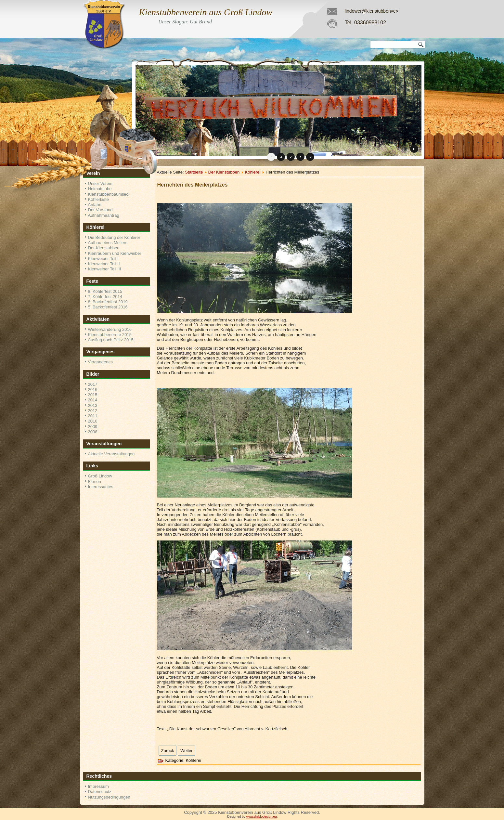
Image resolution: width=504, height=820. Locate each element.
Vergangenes (101, 362)
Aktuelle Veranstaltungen (111, 454)
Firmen (95, 482)
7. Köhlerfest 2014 (105, 297)
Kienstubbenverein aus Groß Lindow (206, 12)
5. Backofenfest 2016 (108, 307)
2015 (93, 395)
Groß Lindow (100, 476)
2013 (93, 405)
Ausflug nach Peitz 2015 (111, 340)
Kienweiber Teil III (105, 269)
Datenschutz (100, 792)
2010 (93, 421)
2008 (93, 432)
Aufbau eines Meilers (108, 243)
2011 (93, 416)
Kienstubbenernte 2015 (110, 335)
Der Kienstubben (104, 248)
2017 (93, 384)
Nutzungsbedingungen (109, 797)
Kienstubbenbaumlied (108, 194)
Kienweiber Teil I (103, 259)
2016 (93, 390)
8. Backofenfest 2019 (108, 302)
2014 (93, 400)
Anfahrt (95, 205)
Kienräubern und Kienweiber (115, 253)
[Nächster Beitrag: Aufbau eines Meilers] (186, 751)
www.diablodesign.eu (262, 817)
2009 (93, 427)
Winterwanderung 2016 (110, 329)
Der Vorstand (100, 210)
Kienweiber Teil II (104, 264)
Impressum (98, 786)
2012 (93, 411)
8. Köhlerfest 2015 (105, 291)
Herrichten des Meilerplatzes (193, 185)
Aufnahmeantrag (104, 215)
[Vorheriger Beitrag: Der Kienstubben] (168, 751)
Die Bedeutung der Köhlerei (114, 237)
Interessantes (101, 487)
